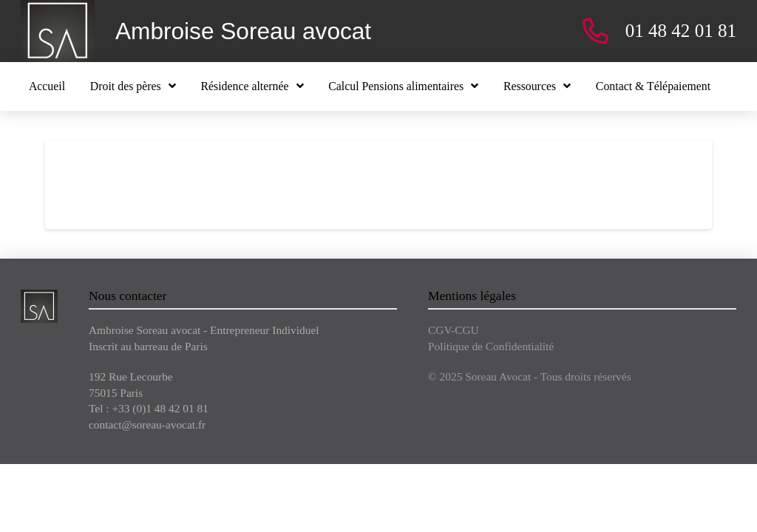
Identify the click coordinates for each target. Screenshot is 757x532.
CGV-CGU (454, 330)
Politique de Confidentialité (491, 346)
